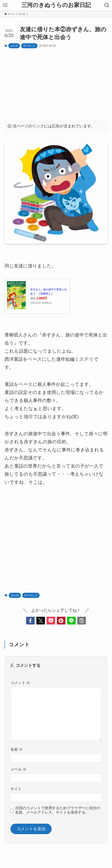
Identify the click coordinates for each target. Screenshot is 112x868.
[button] (30, 621)
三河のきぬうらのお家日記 (56, 5)
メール (18, 769)
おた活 (14, 46)
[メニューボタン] (5, 5)
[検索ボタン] (107, 5)
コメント (20, 683)
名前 (17, 749)
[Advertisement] (56, 84)
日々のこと (29, 46)
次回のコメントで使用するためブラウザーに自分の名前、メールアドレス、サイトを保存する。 (58, 810)
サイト (16, 789)
